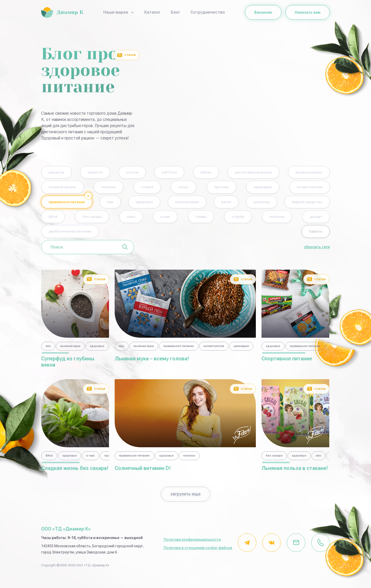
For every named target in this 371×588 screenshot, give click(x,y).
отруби (99, 234)
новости (107, 173)
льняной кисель (127, 188)
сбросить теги (317, 251)
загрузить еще (185, 497)
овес (279, 219)
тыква (57, 234)
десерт (189, 234)
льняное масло (66, 188)
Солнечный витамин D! (143, 471)
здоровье (258, 204)
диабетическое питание (251, 234)
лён (220, 204)
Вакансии (263, 12)
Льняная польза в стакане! (295, 471)
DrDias (241, 173)
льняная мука (307, 204)
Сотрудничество (208, 12)
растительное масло (299, 173)
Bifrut (197, 219)
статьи (152, 173)
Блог (175, 12)
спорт (268, 188)
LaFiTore (197, 173)
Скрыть (313, 234)
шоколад (96, 219)
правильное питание (171, 204)
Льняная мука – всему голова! (152, 362)
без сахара (238, 219)
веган (56, 219)
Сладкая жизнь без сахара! (75, 471)
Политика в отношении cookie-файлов (198, 551)
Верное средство (148, 219)
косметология (111, 204)
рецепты (60, 173)
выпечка (144, 234)
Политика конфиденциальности (192, 543)
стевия (225, 188)
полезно (180, 188)
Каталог (152, 12)
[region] (75, 350)
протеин (312, 188)
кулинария (61, 204)
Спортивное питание (287, 362)
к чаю (315, 219)
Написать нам (308, 12)
